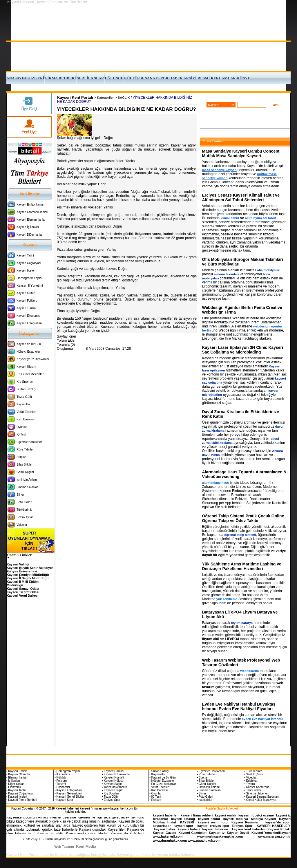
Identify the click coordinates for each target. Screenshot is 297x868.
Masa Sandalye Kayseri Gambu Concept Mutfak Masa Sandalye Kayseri (241, 153)
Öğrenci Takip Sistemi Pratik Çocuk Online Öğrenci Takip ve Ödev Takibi (243, 518)
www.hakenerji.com (168, 836)
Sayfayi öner (67, 336)
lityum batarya (242, 623)
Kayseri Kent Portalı (75, 97)
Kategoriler (105, 98)
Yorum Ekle (66, 340)
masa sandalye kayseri (219, 170)
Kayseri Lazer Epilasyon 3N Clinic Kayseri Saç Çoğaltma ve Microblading (243, 350)
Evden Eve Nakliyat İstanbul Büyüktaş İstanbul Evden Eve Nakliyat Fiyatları (239, 706)
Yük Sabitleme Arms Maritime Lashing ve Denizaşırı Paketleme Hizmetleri (242, 566)
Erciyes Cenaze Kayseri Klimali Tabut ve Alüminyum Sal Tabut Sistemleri (241, 197)
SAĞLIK (124, 98)
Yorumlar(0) (66, 345)
